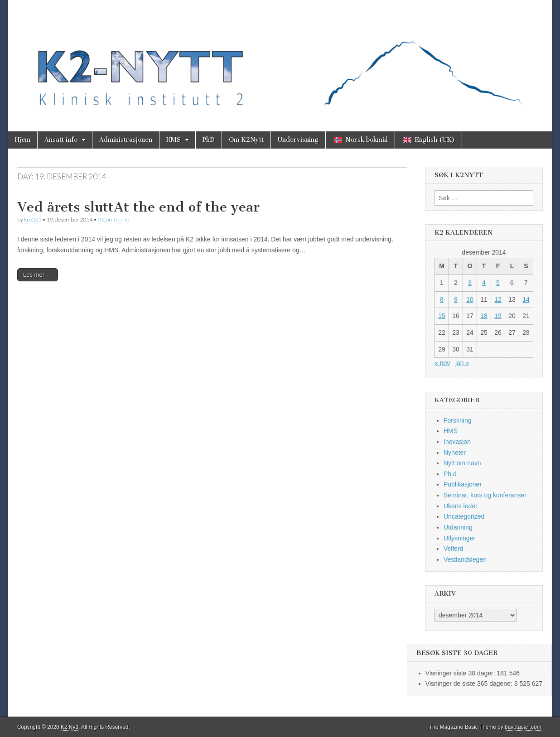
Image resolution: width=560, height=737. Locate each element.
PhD (209, 140)
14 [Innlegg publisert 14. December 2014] (526, 299)
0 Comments (113, 219)
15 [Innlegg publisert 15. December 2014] (442, 316)
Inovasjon (457, 442)
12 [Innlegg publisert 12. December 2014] (498, 299)
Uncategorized (464, 516)
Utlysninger (459, 538)
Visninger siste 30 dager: (461, 673)
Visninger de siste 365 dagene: (470, 684)
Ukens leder (461, 506)
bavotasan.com (523, 727)
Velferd (454, 549)
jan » (462, 363)
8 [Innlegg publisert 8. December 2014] (442, 299)
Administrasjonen (126, 140)
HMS (174, 140)
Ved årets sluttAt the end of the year (138, 207)
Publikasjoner (463, 484)
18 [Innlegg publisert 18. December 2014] (484, 316)
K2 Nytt (70, 727)
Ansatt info (61, 140)
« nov (442, 363)
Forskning (457, 420)
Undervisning (298, 140)
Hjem (23, 140)
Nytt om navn (462, 463)
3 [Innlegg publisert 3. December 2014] (470, 283)
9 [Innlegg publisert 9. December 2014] (456, 299)
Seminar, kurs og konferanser (485, 495)
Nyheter (455, 453)
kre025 (33, 219)
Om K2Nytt (246, 140)
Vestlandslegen (465, 559)
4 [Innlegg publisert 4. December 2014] (484, 283)
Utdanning (458, 527)
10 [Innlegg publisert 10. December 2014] (470, 299)
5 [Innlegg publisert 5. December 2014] (498, 283)
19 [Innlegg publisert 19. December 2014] (498, 316)
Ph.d (450, 474)
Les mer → (38, 275)
